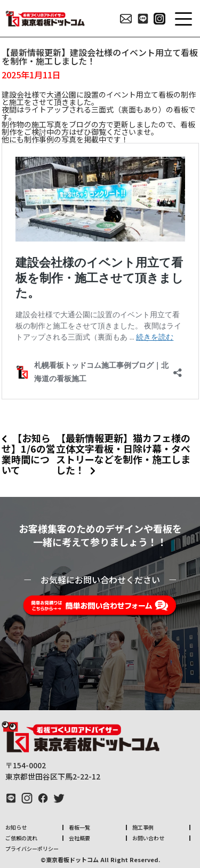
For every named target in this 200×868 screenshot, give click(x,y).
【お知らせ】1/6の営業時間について (29, 454)
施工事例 (143, 827)
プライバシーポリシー (32, 849)
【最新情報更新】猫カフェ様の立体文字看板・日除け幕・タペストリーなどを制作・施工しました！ (123, 454)
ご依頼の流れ (21, 838)
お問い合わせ (148, 838)
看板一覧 (79, 827)
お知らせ (16, 827)
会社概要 (79, 838)
